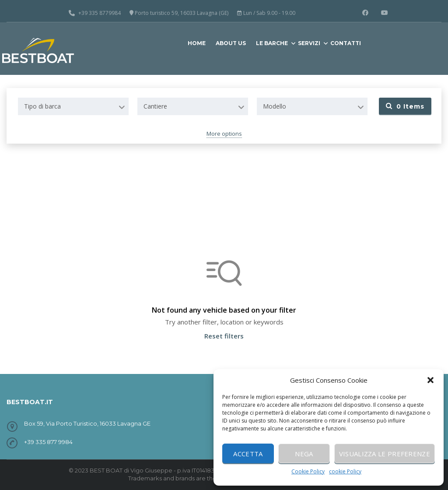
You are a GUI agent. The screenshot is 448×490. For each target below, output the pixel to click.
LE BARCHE (272, 43)
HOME (197, 43)
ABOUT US (231, 43)
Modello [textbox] (275, 106)
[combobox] (73, 106)
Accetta (248, 454)
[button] (430, 380)
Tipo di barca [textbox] (42, 106)
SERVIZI (309, 43)
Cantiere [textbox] (155, 106)
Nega (304, 454)
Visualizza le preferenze (385, 454)
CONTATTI (346, 43)
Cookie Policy (308, 471)
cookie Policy (345, 471)
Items (405, 106)
